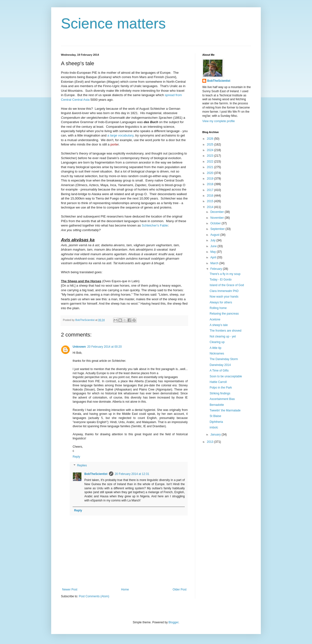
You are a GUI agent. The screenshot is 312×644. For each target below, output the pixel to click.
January (216, 435)
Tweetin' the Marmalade (225, 410)
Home (125, 590)
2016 (211, 196)
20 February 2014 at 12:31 (132, 474)
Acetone (215, 319)
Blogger (173, 622)
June (214, 246)
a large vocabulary (121, 135)
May (214, 252)
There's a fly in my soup (225, 274)
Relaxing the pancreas (224, 314)
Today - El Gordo (221, 280)
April (214, 257)
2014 (211, 207)
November (218, 218)
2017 (211, 190)
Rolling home (218, 308)
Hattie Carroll (218, 382)
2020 (211, 173)
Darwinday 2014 (220, 365)
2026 (211, 139)
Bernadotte (217, 405)
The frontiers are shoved (225, 331)
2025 (211, 145)
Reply (76, 457)
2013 (211, 442)
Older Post (180, 590)
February (217, 269)
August (215, 235)
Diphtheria (216, 422)
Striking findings (220, 393)
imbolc (214, 427)
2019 (211, 179)
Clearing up (217, 342)
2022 (211, 162)
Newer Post (70, 590)
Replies (82, 465)
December (218, 212)
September (218, 229)
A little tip (215, 348)
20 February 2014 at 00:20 (104, 347)
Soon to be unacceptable (226, 376)
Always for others (221, 302)
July (213, 240)
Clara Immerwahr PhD (224, 291)
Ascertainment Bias (222, 399)
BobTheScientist (96, 474)
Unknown (79, 347)
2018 (211, 184)
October (216, 223)
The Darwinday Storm (224, 359)
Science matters (113, 23)
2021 (211, 167)
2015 (211, 201)
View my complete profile (219, 121)
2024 (211, 150)
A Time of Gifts (219, 371)
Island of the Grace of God (227, 285)
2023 (211, 156)
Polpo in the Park (221, 388)
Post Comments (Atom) (94, 596)
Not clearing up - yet (223, 336)
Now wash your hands (224, 297)
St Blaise (215, 416)
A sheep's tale (219, 325)
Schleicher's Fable (155, 225)
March (215, 263)
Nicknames (217, 354)
